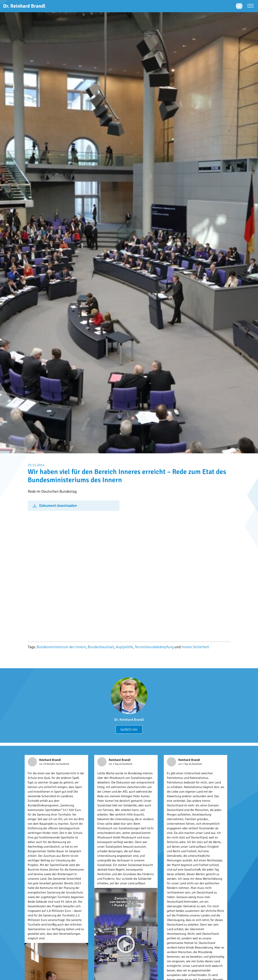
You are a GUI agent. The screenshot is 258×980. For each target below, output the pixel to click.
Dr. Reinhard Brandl (129, 720)
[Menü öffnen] (250, 6)
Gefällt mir (129, 729)
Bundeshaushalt (101, 647)
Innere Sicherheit (195, 647)
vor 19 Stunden (47, 764)
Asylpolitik (124, 647)
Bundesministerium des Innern (61, 647)
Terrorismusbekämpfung (154, 647)
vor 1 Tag (114, 764)
